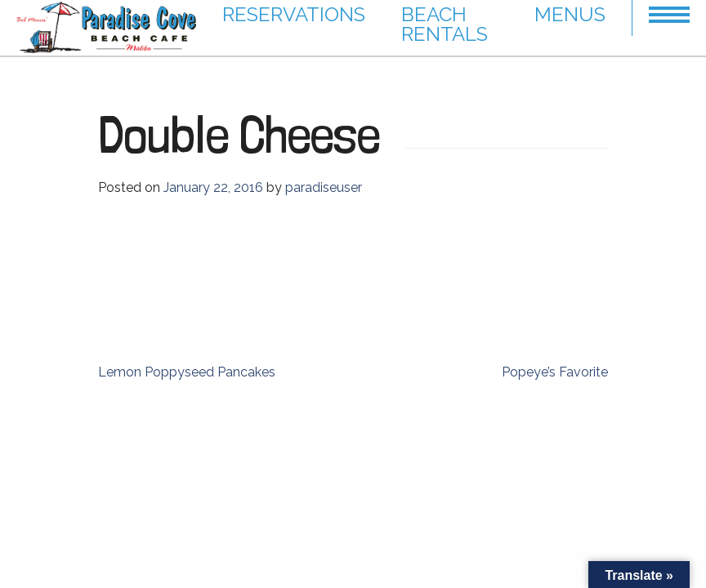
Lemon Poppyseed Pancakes (187, 372)
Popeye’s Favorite (555, 372)
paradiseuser (324, 187)
